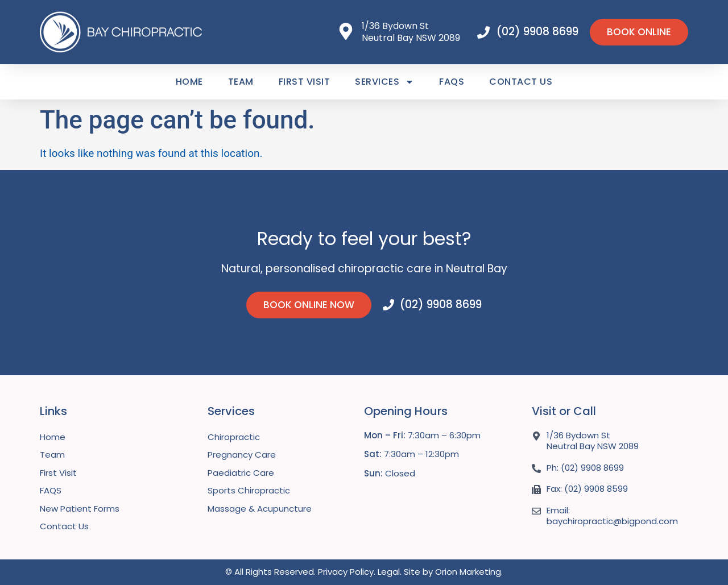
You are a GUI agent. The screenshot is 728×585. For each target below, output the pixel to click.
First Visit (305, 82)
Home (189, 82)
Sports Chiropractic (249, 490)
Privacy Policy (346, 572)
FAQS (452, 82)
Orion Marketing (468, 572)
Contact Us (521, 82)
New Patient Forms (80, 509)
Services (384, 82)
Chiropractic (234, 437)
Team (241, 82)
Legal (389, 572)
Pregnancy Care (242, 455)
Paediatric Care (241, 473)
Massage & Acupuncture (260, 509)
